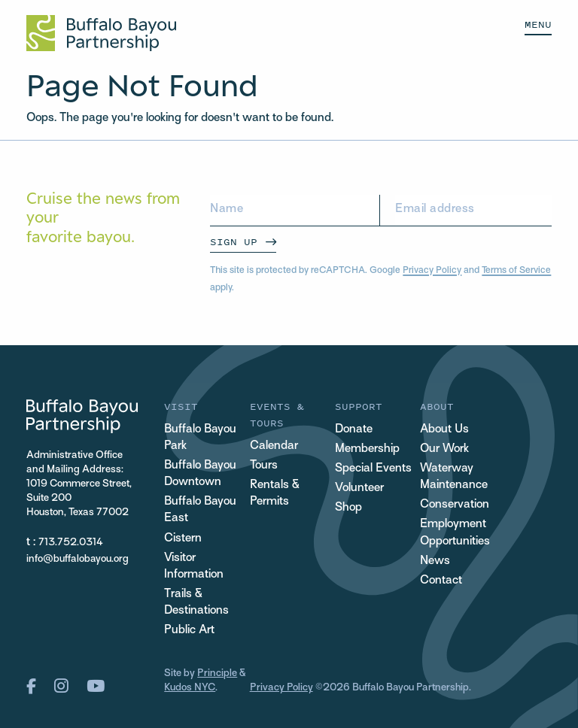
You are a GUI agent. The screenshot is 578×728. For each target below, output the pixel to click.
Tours (264, 466)
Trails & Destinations (196, 603)
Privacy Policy (432, 271)
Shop (348, 508)
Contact (441, 581)
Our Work (444, 449)
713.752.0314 (71, 543)
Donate (354, 430)
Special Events (373, 469)
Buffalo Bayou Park (200, 438)
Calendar (274, 446)
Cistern (183, 539)
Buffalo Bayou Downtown (200, 474)
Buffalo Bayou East (200, 510)
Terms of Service (516, 271)
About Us (444, 430)
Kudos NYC (190, 688)
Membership (367, 449)
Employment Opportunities (455, 533)
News (435, 561)
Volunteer (359, 488)
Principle (217, 673)
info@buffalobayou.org (78, 559)
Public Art (189, 631)
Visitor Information (194, 567)
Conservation (455, 505)
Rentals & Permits (275, 494)
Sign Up (234, 242)
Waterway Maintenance (454, 477)
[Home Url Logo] (101, 33)
